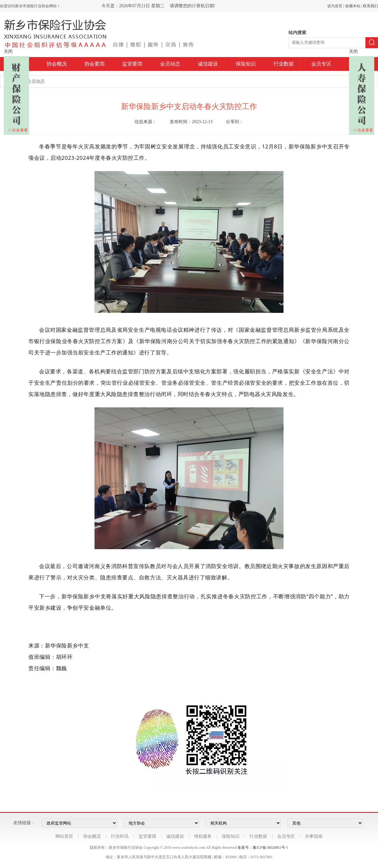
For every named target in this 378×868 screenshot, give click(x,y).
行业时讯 (120, 836)
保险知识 (246, 64)
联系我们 (370, 6)
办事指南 (314, 836)
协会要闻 (94, 64)
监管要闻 (132, 64)
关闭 (8, 52)
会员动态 (170, 64)
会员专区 (321, 64)
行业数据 (283, 64)
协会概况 (57, 64)
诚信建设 (208, 64)
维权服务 (203, 836)
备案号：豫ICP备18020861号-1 (263, 848)
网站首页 (64, 836)
